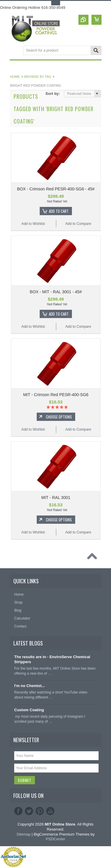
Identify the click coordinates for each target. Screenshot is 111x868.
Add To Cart (59, 211)
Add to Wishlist (33, 224)
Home (15, 77)
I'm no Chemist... (30, 686)
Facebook (18, 811)
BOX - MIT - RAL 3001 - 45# (56, 292)
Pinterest (40, 811)
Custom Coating (29, 710)
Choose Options (59, 417)
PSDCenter (56, 839)
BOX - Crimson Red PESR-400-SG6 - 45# (56, 189)
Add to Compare (78, 224)
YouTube (50, 811)
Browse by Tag (38, 77)
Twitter (29, 811)
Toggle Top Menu (56, 3)
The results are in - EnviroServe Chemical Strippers (52, 659)
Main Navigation (15, 51)
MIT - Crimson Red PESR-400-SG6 (56, 395)
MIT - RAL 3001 (56, 498)
